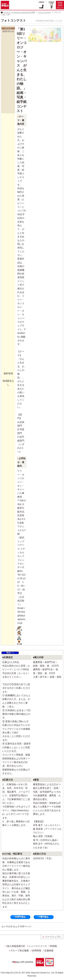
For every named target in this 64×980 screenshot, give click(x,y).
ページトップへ (53, 937)
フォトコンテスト (44, 12)
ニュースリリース (38, 946)
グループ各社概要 (20, 951)
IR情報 (53, 946)
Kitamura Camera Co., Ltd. (43, 973)
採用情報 (37, 951)
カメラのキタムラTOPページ (16, 926)
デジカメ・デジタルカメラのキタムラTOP (19, 12)
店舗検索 (49, 951)
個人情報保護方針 (16, 946)
